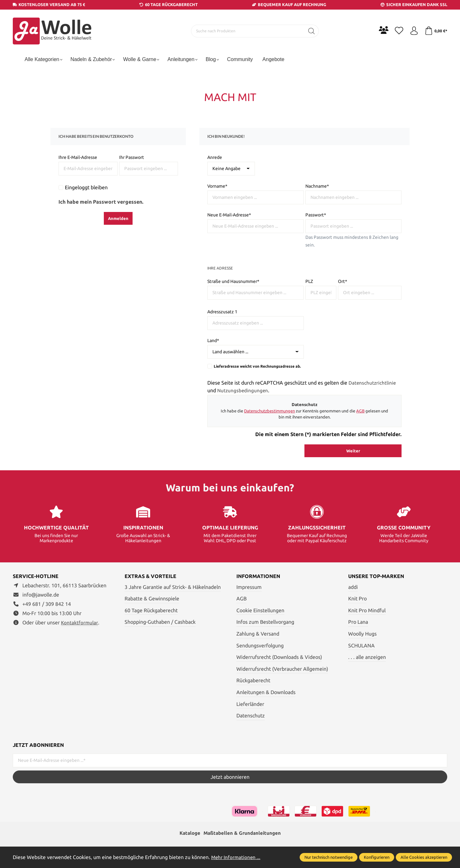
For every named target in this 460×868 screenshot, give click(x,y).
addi (353, 587)
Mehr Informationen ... (237, 857)
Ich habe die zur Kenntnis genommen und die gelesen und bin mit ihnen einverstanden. (304, 414)
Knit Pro (357, 598)
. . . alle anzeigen (367, 657)
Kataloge (188, 833)
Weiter (353, 451)
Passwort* (316, 215)
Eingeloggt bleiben (86, 187)
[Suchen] (310, 31)
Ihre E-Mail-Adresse (78, 157)
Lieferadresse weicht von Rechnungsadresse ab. (257, 366)
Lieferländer (250, 704)
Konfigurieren (377, 857)
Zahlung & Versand (258, 634)
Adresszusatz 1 (222, 312)
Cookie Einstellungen (260, 610)
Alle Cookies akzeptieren (424, 857)
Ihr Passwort (132, 157)
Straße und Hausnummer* (233, 281)
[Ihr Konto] (412, 31)
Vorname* (217, 186)
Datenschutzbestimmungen (269, 411)
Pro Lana (358, 622)
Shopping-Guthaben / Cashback (160, 622)
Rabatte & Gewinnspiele (152, 598)
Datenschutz (251, 716)
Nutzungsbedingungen (243, 390)
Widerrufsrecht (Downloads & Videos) (279, 657)
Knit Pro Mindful (367, 610)
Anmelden (118, 218)
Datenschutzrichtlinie (373, 383)
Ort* (343, 281)
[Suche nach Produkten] (246, 31)
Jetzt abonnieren (230, 777)
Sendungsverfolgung (260, 645)
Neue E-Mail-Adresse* (229, 215)
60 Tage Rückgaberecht (151, 610)
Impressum (249, 587)
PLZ (309, 281)
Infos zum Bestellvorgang (265, 622)
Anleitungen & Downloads (266, 692)
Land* (213, 340)
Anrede (215, 157)
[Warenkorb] (435, 31)
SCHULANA (361, 645)
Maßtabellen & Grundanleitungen (243, 833)
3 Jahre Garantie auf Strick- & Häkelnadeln (173, 587)
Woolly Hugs (362, 634)
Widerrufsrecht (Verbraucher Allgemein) (282, 669)
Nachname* (317, 186)
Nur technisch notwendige (329, 857)
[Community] (380, 30)
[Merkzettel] (396, 31)
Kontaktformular (80, 622)
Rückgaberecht (253, 680)
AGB (360, 411)
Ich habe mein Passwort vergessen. (101, 202)
